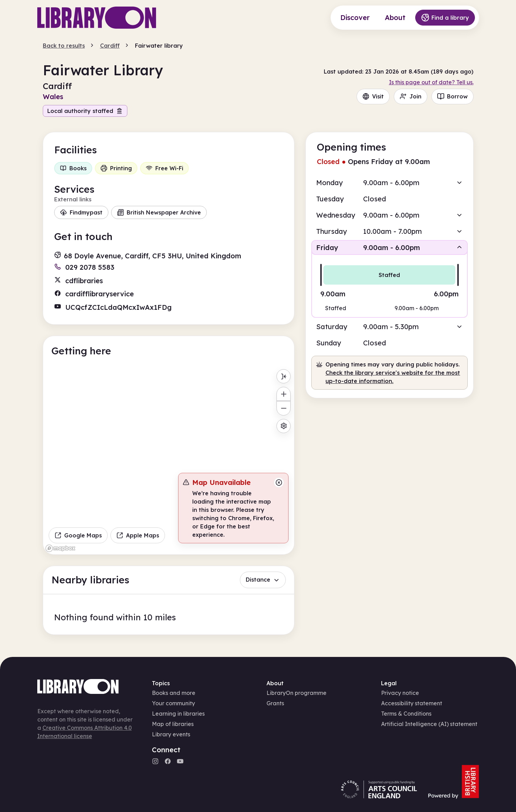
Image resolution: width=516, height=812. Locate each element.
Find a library (445, 18)
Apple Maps (138, 535)
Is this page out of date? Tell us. (431, 82)
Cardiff (110, 46)
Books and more (174, 693)
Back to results (64, 46)
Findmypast (81, 212)
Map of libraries (173, 724)
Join (411, 96)
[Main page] (97, 18)
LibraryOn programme (296, 693)
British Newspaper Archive (159, 212)
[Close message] (279, 483)
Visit (373, 96)
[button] (389, 183)
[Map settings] (284, 426)
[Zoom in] (284, 394)
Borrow (452, 96)
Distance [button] (263, 580)
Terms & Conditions (406, 714)
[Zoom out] (284, 408)
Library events (171, 734)
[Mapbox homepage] (60, 548)
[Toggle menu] (284, 376)
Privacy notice (400, 693)
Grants (275, 703)
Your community (173, 703)
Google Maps (78, 535)
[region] (169, 460)
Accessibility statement (412, 703)
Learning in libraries (178, 714)
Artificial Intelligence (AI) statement (429, 724)
